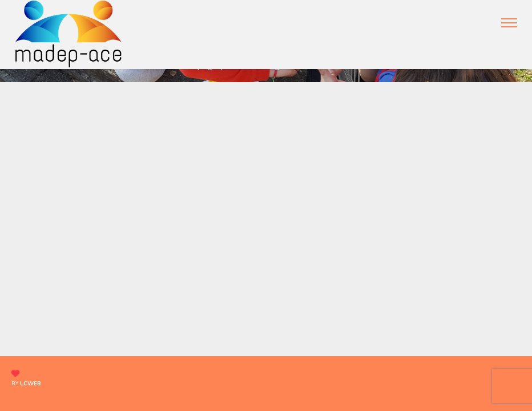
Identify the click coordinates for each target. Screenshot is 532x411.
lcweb (31, 384)
